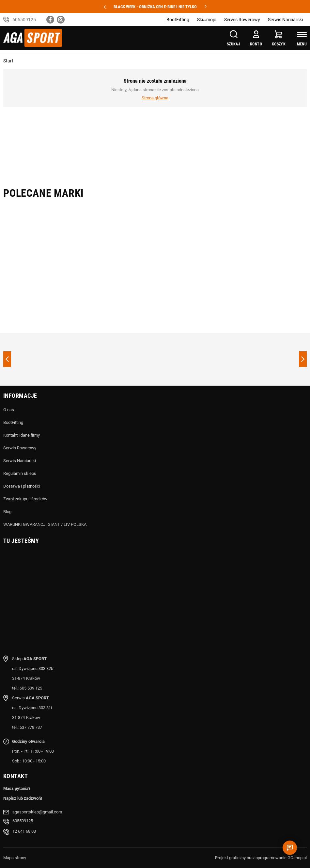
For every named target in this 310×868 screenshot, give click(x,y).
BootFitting (178, 20)
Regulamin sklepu (20, 473)
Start (8, 61)
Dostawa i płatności (22, 486)
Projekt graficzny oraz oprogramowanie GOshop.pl (261, 858)
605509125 (24, 20)
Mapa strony (15, 858)
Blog (7, 512)
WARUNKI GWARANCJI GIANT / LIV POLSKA (45, 524)
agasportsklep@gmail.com (37, 812)
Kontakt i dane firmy (22, 435)
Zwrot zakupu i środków (25, 499)
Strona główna (155, 98)
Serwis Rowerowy (242, 20)
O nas (9, 410)
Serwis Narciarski (285, 20)
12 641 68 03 (24, 831)
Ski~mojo (207, 20)
